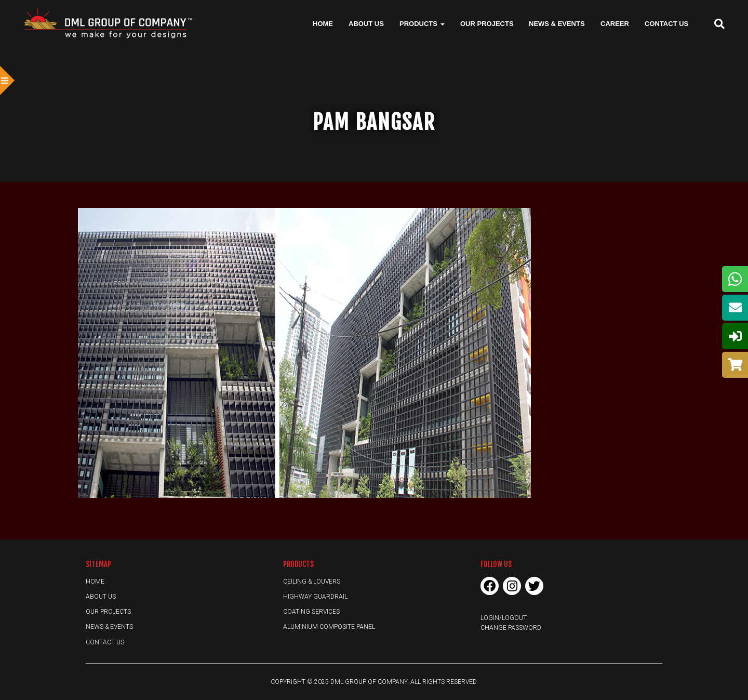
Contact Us (666, 23)
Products (422, 23)
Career (615, 23)
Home (323, 23)
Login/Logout (504, 618)
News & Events (557, 23)
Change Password (511, 628)
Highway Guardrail (315, 597)
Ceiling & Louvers (312, 582)
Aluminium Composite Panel (329, 627)
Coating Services (311, 612)
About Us (366, 23)
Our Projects (487, 23)
